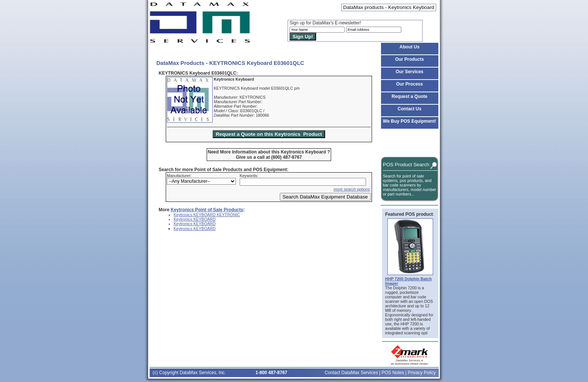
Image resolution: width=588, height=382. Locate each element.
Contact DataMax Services (351, 373)
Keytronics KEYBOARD (195, 219)
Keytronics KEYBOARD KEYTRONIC (207, 215)
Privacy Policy (422, 373)
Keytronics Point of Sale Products (207, 210)
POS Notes (393, 373)
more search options (352, 189)
